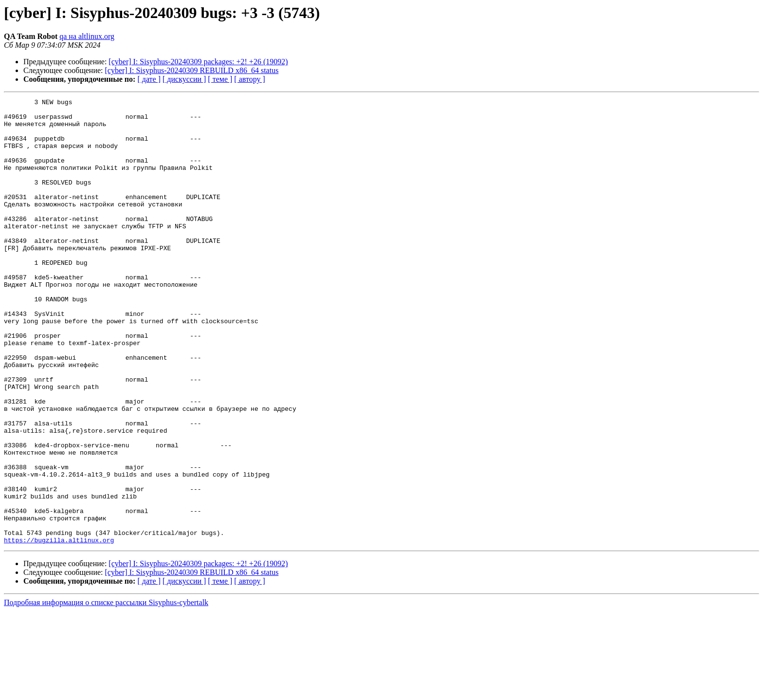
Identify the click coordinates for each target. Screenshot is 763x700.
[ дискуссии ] (184, 79)
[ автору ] (249, 79)
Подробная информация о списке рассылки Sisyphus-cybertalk (106, 691)
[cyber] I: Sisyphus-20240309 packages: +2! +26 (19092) (198, 62)
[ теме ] (220, 79)
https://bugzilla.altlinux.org (59, 629)
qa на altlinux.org (87, 36)
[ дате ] (149, 79)
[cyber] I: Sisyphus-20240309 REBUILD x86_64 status (192, 70)
